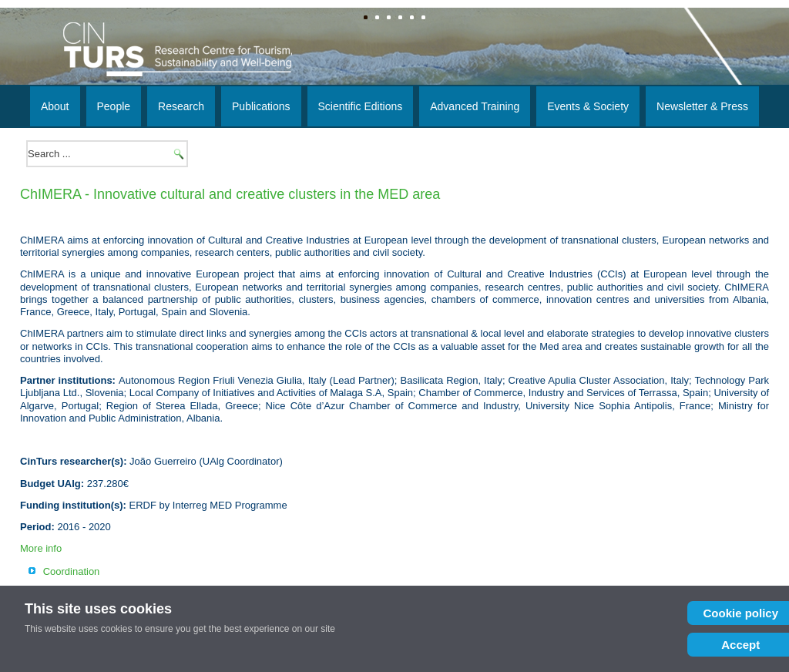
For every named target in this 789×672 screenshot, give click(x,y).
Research (181, 106)
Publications (261, 106)
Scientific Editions (361, 106)
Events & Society (588, 106)
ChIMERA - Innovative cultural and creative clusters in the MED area (230, 194)
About (55, 106)
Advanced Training (475, 106)
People (114, 106)
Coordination (72, 571)
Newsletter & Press (702, 106)
